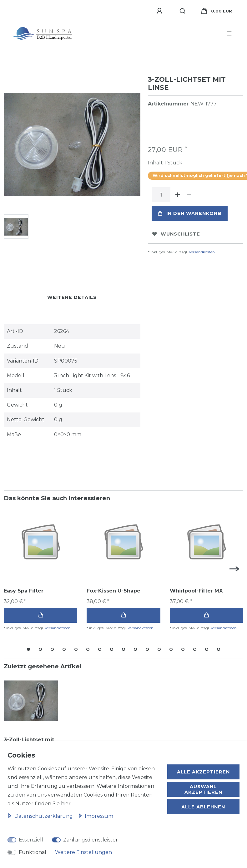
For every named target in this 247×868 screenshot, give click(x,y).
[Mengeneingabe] (161, 195)
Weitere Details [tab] (72, 297)
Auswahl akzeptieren (203, 789)
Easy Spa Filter (24, 591)
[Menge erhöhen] (178, 195)
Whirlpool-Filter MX (196, 591)
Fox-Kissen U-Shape (113, 591)
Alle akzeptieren (203, 772)
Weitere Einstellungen (83, 852)
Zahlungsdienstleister (91, 840)
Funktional (33, 852)
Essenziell (31, 840)
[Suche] (183, 11)
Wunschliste (176, 234)
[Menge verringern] (189, 195)
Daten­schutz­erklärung (41, 816)
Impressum (96, 816)
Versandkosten (202, 252)
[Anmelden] (160, 11)
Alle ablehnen (203, 807)
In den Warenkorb (190, 213)
